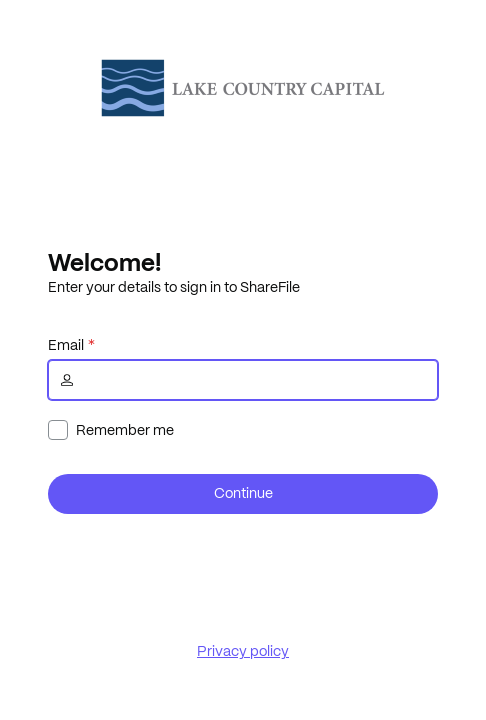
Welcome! (104, 262)
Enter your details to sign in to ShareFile (174, 287)
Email (66, 345)
